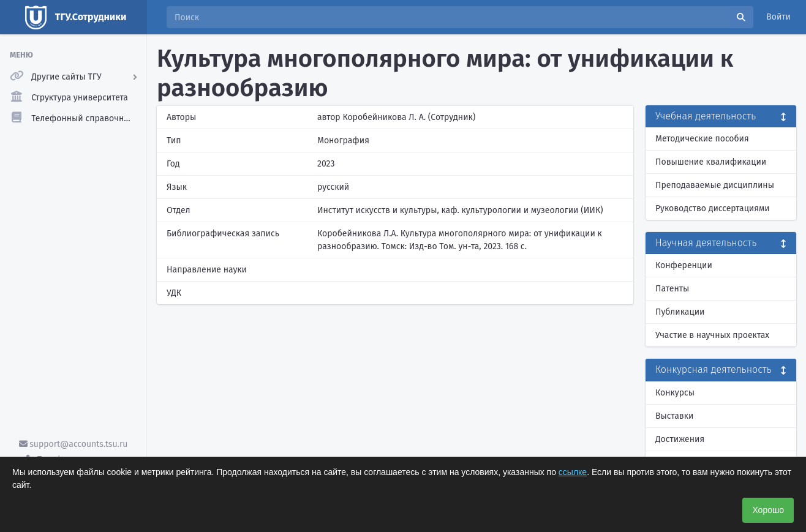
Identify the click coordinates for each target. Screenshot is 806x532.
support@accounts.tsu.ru (73, 444)
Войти (778, 17)
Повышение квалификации (711, 162)
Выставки (674, 416)
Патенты (672, 289)
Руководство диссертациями (713, 208)
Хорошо (768, 510)
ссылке (573, 472)
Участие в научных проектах (712, 335)
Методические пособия (702, 139)
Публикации (680, 312)
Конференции (684, 265)
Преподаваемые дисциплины (715, 185)
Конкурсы (675, 393)
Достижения (680, 439)
